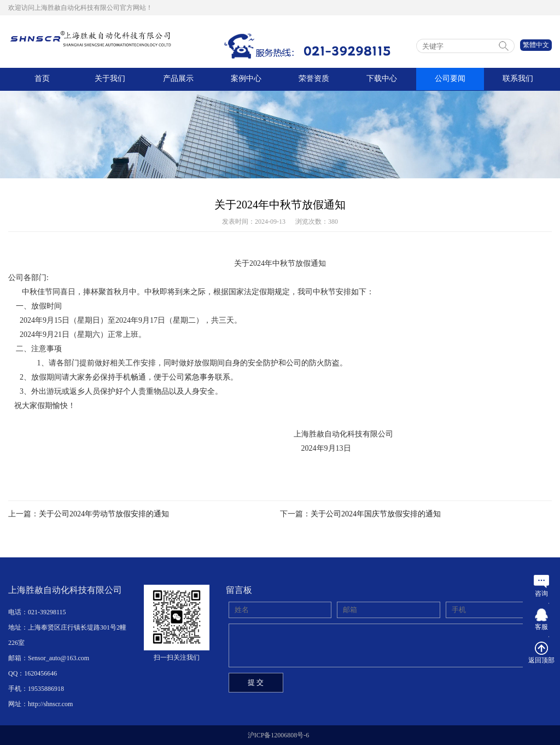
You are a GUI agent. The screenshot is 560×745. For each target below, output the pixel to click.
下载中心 (382, 79)
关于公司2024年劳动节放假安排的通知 (104, 514)
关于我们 (110, 79)
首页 (42, 79)
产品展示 (178, 79)
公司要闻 (450, 79)
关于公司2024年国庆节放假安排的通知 (376, 514)
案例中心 (246, 79)
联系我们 (518, 79)
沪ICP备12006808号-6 (279, 735)
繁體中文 (536, 45)
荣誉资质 (314, 79)
